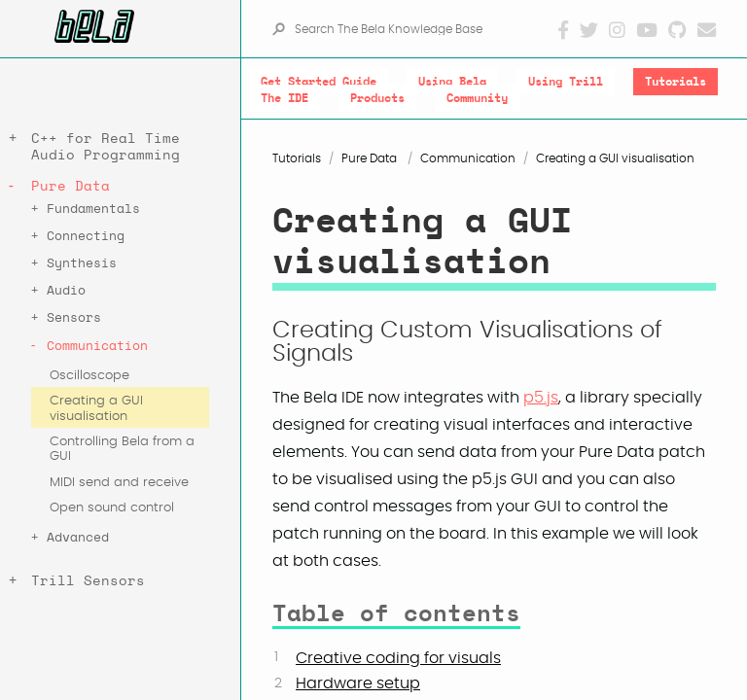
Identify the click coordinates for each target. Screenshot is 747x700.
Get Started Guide (319, 82)
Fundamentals (93, 210)
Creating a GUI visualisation (96, 408)
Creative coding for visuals (398, 658)
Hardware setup (358, 683)
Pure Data (71, 186)
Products (377, 98)
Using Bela (452, 82)
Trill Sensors (88, 581)
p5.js (541, 398)
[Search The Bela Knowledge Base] (425, 29)
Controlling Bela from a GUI (122, 449)
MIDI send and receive (119, 483)
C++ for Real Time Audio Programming (106, 147)
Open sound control (112, 508)
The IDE (285, 98)
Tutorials (676, 82)
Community (477, 98)
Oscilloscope (89, 376)
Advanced (78, 538)
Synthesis (82, 264)
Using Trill (566, 82)
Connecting (86, 237)
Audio (66, 291)
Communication (97, 347)
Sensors (74, 318)
